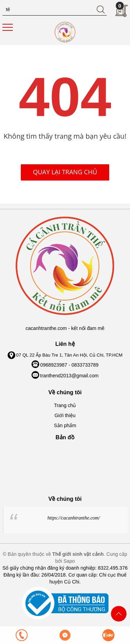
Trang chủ (65, 405)
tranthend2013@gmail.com (69, 376)
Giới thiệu (65, 415)
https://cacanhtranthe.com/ (74, 518)
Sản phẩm (65, 425)
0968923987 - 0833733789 (69, 365)
